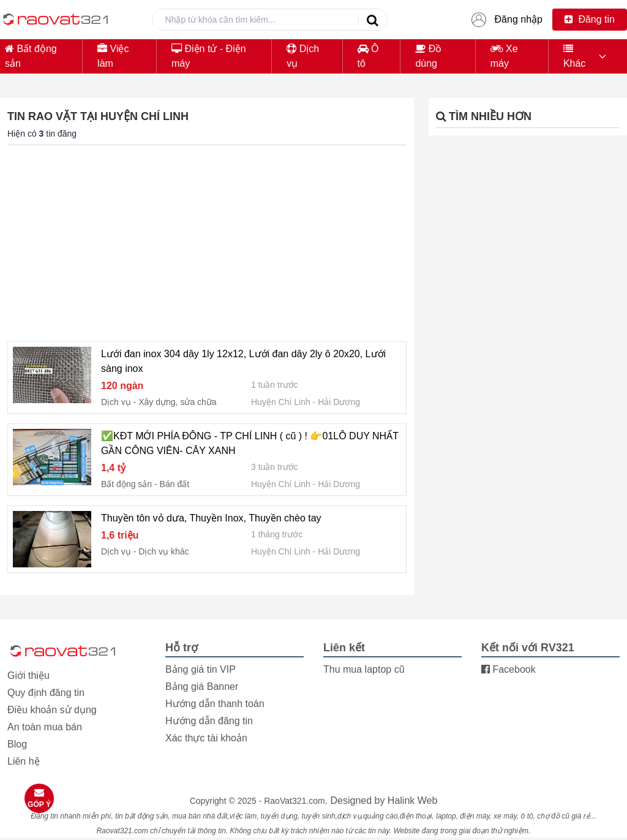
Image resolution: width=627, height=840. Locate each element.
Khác (574, 56)
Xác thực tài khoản (206, 738)
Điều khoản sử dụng (52, 710)
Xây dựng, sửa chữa (177, 402)
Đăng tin (590, 19)
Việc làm (113, 56)
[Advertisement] (207, 241)
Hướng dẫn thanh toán (215, 704)
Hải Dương (339, 402)
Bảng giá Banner (202, 687)
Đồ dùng (428, 56)
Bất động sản (31, 56)
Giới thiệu (28, 675)
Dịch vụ (303, 56)
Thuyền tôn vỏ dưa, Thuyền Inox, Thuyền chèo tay (211, 518)
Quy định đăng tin (46, 693)
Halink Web (413, 800)
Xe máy (504, 56)
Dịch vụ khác (163, 551)
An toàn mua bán (45, 727)
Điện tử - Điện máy (209, 56)
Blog (17, 744)
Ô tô (368, 56)
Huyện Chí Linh (281, 402)
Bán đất (175, 484)
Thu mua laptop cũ (364, 669)
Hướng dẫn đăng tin (209, 721)
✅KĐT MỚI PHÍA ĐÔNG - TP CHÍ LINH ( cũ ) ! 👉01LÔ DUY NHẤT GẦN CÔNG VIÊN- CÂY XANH (250, 443)
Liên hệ (24, 761)
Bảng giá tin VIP (201, 669)
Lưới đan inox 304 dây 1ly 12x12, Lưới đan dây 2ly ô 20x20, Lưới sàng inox (243, 361)
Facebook (509, 669)
